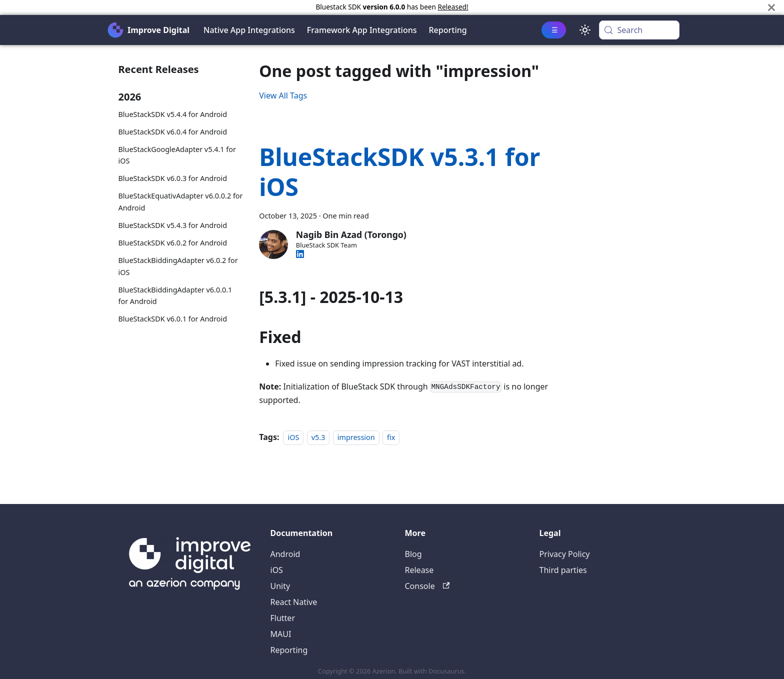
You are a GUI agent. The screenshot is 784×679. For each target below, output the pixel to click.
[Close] (771, 7)
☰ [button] (555, 30)
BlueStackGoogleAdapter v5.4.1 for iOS (177, 155)
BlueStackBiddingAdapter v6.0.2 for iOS (178, 266)
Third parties (563, 570)
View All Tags (283, 95)
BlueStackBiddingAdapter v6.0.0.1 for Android (175, 296)
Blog (413, 554)
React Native (294, 602)
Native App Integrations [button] (249, 30)
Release (419, 570)
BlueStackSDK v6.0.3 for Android (173, 178)
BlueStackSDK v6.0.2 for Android (173, 243)
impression (356, 437)
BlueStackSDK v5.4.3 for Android (173, 225)
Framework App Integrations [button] (362, 30)
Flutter (283, 618)
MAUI (281, 634)
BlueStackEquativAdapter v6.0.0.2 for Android (181, 202)
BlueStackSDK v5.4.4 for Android (173, 114)
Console (427, 586)
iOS (293, 437)
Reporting (448, 30)
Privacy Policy (565, 554)
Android (285, 554)
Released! (453, 7)
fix (391, 437)
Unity (280, 586)
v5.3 (318, 437)
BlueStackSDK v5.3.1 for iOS (399, 172)
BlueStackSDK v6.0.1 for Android (173, 319)
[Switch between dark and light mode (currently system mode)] (585, 30)
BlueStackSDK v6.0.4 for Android (173, 132)
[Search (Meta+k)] (639, 30)
